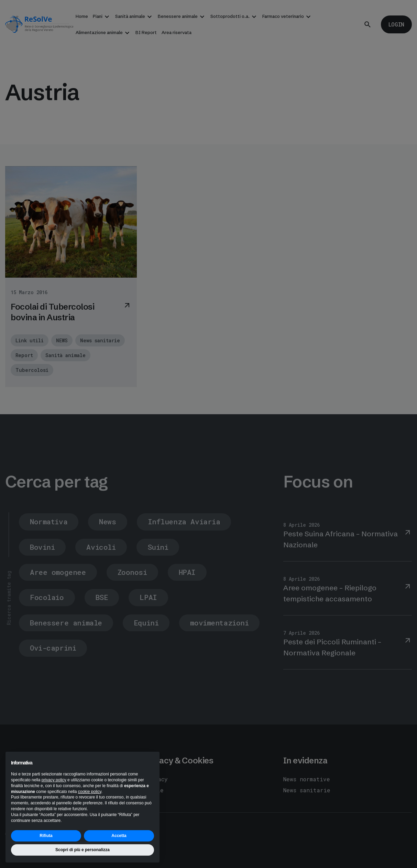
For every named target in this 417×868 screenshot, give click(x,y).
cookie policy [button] (90, 792)
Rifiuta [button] (46, 836)
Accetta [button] (119, 836)
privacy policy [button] (54, 780)
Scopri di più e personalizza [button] (83, 850)
